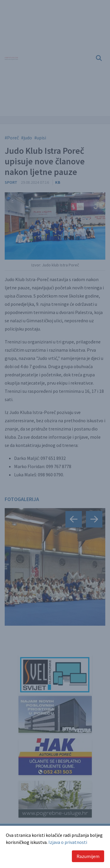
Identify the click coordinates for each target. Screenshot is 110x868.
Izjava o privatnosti (68, 842)
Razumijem (88, 856)
